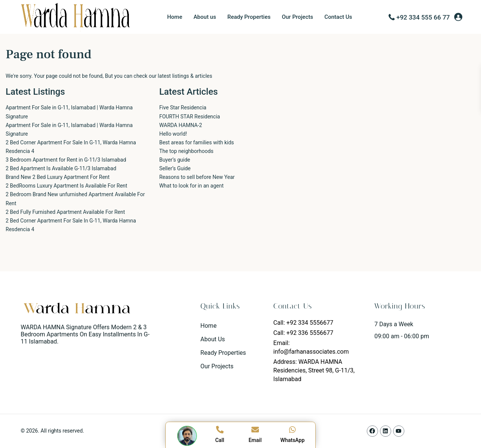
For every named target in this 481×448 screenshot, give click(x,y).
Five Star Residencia (183, 107)
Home (175, 17)
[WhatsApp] (292, 430)
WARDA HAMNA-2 (181, 125)
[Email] (255, 430)
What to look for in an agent (191, 186)
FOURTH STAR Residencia (190, 117)
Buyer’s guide (175, 160)
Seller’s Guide (175, 168)
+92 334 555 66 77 (423, 17)
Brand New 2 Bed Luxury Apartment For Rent (58, 177)
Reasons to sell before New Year (197, 177)
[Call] (220, 430)
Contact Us (338, 17)
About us (205, 17)
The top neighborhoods (186, 151)
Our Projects (297, 17)
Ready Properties (249, 17)
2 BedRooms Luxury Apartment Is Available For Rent (67, 186)
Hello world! (173, 134)
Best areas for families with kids (197, 142)
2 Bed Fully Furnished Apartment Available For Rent (65, 212)
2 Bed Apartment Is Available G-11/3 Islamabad (61, 168)
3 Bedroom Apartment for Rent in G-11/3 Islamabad (66, 160)
